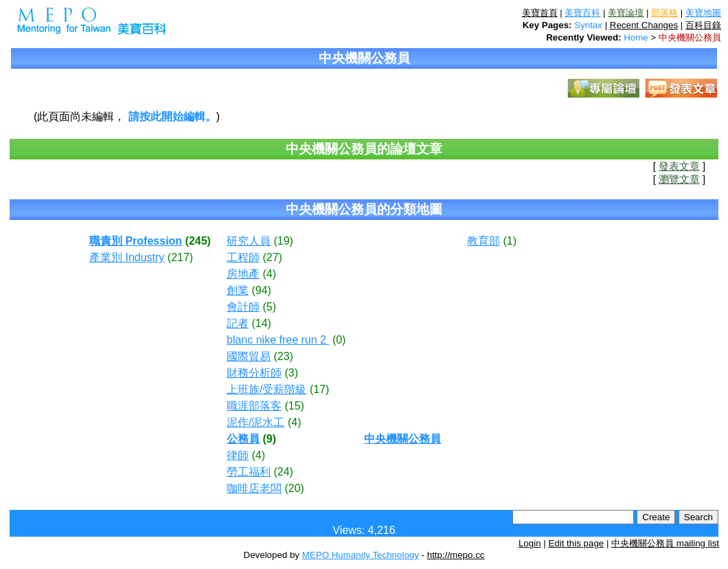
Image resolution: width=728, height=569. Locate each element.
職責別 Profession (136, 241)
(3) (291, 373)
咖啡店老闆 (254, 488)
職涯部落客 (254, 406)
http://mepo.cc (456, 555)
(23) (283, 356)
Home (636, 37)
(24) (283, 472)
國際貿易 (249, 356)
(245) (198, 241)
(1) (510, 241)
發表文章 (679, 166)
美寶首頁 (540, 13)
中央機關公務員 (690, 37)
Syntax (588, 25)
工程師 (243, 257)
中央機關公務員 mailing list (665, 543)
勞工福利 (249, 472)
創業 (238, 290)
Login (530, 543)
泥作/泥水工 (255, 422)
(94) (261, 290)
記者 (238, 323)
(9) (269, 439)
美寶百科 (582, 13)
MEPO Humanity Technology (361, 555)
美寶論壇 (626, 13)
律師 (238, 455)
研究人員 (249, 241)
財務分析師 (254, 373)
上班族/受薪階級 (266, 389)
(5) (269, 307)
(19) (283, 241)
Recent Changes (644, 25)
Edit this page (576, 543)
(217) (180, 257)
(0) (339, 340)
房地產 (243, 274)
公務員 (243, 439)
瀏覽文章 (679, 179)
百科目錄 (703, 25)
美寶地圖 (703, 13)
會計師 (243, 307)
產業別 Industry (127, 257)
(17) (319, 389)
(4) (269, 274)
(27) (272, 257)
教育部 (484, 241)
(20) (294, 488)
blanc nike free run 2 (278, 340)
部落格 (664, 13)
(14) (261, 323)
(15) (294, 406)
